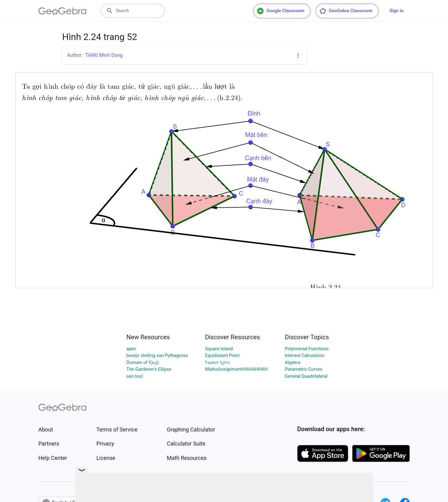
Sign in (397, 11)
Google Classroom (281, 11)
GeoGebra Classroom (346, 11)
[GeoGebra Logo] (62, 11)
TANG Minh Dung (104, 55)
